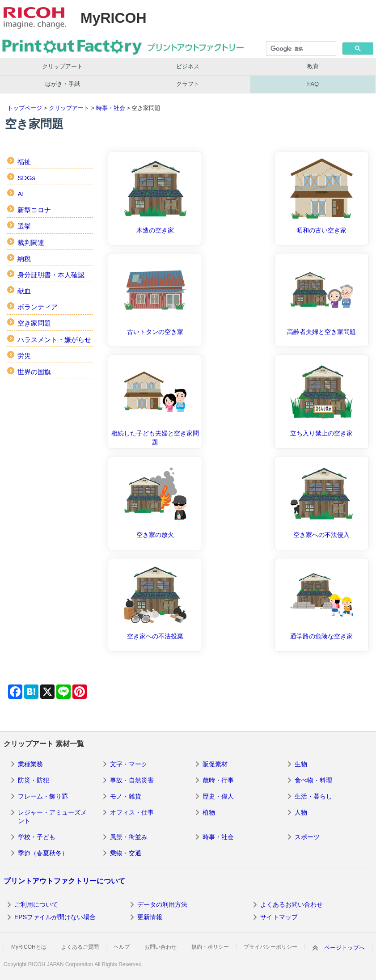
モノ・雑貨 (126, 796)
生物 (301, 764)
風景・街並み (129, 837)
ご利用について (36, 904)
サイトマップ (279, 917)
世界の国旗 (34, 372)
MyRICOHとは (29, 947)
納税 (24, 259)
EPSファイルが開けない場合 (55, 917)
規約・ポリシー (210, 947)
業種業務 (30, 764)
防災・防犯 (34, 780)
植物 (209, 812)
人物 (301, 812)
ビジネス (188, 66)
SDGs (26, 178)
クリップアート (62, 66)
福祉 (24, 162)
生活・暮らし (313, 796)
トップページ (25, 108)
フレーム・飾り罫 (43, 796)
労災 (24, 356)
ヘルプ (122, 947)
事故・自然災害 (132, 780)
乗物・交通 (126, 853)
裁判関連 (31, 243)
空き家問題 (34, 323)
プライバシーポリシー (270, 947)
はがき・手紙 (63, 84)
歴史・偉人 (218, 796)
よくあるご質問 (80, 947)
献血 (24, 291)
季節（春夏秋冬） (43, 853)
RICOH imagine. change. (35, 18)
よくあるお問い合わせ (292, 904)
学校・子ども (37, 837)
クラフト (188, 84)
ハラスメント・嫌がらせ (54, 340)
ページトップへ (344, 948)
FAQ (313, 84)
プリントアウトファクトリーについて (64, 881)
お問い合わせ (161, 947)
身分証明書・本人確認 (51, 275)
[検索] (300, 49)
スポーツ (307, 837)
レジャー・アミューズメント (52, 817)
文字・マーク (129, 764)
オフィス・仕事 (132, 812)
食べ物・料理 (313, 780)
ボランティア (38, 307)
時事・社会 (111, 108)
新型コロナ (34, 210)
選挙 (24, 226)
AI (21, 194)
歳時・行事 (218, 780)
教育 (313, 66)
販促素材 (215, 764)
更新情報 (150, 917)
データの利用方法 (162, 904)
